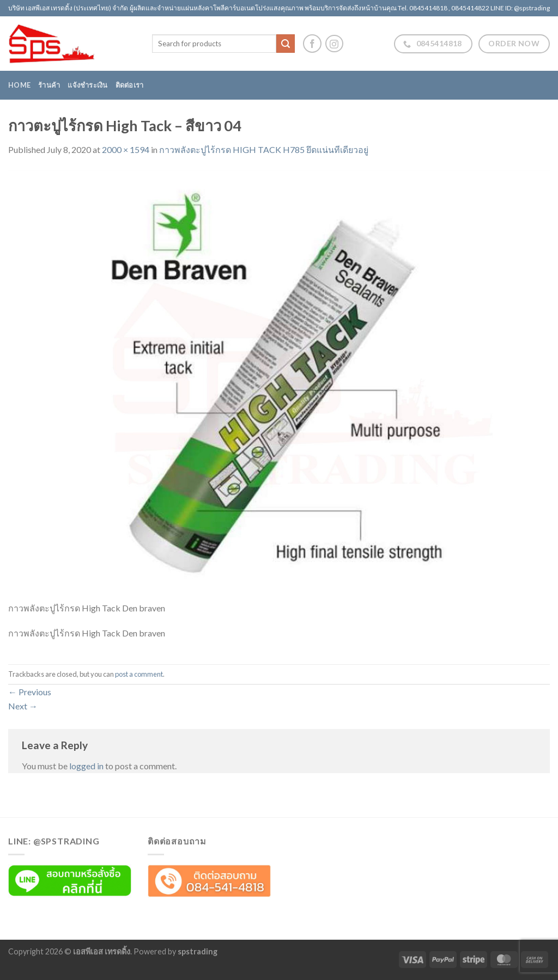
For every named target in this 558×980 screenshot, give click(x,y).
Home (19, 85)
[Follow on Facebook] (312, 44)
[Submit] (286, 44)
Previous (30, 692)
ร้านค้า (49, 85)
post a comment (139, 674)
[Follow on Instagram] (334, 44)
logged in (86, 766)
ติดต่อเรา (130, 85)
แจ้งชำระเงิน (87, 85)
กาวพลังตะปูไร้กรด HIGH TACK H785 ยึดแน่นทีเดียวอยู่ (264, 149)
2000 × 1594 (126, 149)
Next (23, 706)
